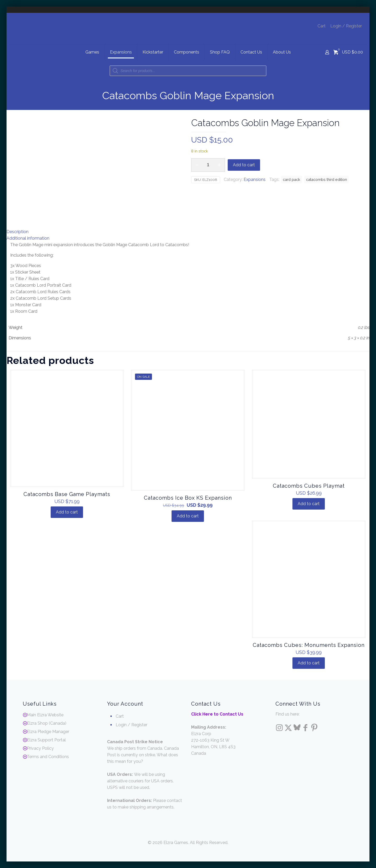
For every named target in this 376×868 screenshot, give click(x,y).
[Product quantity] (208, 165)
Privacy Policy (40, 748)
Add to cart (244, 165)
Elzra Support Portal (46, 740)
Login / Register (346, 26)
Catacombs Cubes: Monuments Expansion (309, 645)
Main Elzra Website (45, 715)
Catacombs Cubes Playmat (309, 486)
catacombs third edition (327, 179)
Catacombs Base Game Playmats (67, 494)
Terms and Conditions (48, 757)
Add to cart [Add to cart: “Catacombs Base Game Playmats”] (67, 512)
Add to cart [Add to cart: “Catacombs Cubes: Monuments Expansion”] (309, 663)
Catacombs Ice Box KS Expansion (188, 498)
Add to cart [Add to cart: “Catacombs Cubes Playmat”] (309, 504)
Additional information (28, 238)
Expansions (255, 179)
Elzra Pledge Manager (48, 732)
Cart (322, 26)
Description (17, 232)
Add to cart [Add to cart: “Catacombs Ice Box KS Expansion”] (188, 516)
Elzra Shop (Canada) (47, 723)
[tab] (188, 232)
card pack (292, 179)
